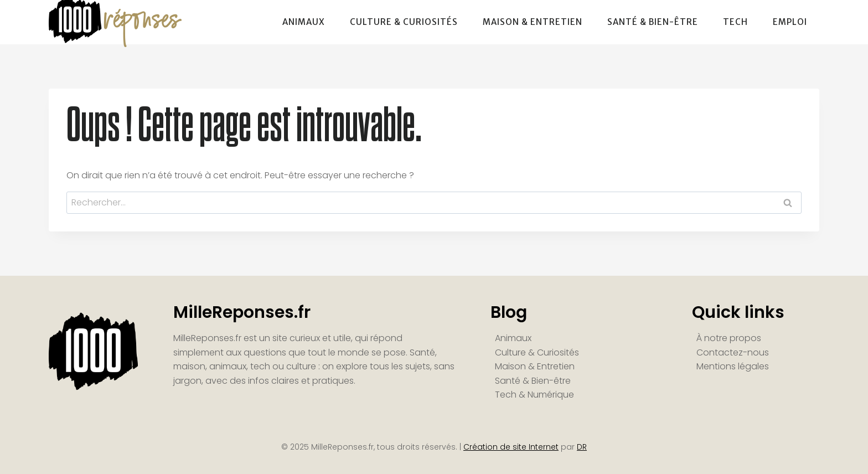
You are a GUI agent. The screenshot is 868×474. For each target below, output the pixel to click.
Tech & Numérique (534, 395)
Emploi (790, 22)
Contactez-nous (733, 352)
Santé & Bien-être (653, 22)
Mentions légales (733, 366)
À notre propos (729, 338)
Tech (735, 22)
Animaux (304, 22)
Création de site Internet (511, 447)
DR (582, 447)
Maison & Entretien (533, 22)
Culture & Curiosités (404, 22)
